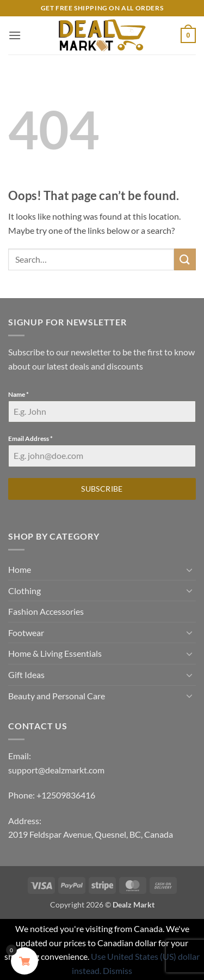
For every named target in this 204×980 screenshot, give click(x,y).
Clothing (24, 591)
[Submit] (185, 259)
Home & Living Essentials (55, 653)
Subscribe (102, 489)
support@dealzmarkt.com (56, 770)
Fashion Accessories (46, 611)
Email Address (30, 438)
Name (18, 394)
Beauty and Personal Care (57, 696)
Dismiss (118, 970)
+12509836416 (66, 795)
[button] (15, 35)
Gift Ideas (26, 674)
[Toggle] (189, 570)
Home (20, 569)
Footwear (26, 633)
